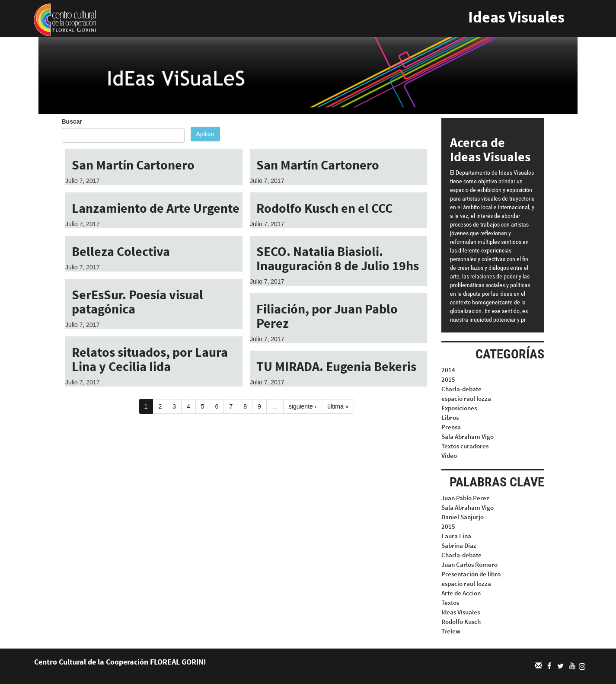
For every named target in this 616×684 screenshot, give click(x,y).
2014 (448, 370)
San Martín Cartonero (133, 165)
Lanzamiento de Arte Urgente (156, 208)
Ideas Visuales (516, 17)
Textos (450, 602)
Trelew (451, 631)
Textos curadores (465, 446)
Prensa (451, 427)
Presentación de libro (471, 574)
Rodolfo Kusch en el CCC (324, 208)
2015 (448, 379)
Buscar (72, 121)
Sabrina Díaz (459, 545)
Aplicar (206, 134)
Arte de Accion (461, 593)
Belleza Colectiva (121, 251)
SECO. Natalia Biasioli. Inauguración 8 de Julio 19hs (338, 258)
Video (449, 455)
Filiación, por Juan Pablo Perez (327, 316)
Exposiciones (459, 408)
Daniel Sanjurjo (463, 517)
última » (338, 406)
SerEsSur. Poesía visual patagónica (137, 302)
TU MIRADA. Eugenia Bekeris (336, 366)
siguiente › (303, 406)
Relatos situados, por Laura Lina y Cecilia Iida (150, 359)
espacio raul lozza (466, 398)
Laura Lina (456, 536)
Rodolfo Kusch (461, 622)
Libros (450, 417)
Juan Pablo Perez (465, 498)
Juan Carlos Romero (469, 564)
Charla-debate (461, 389)
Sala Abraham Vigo (468, 436)
